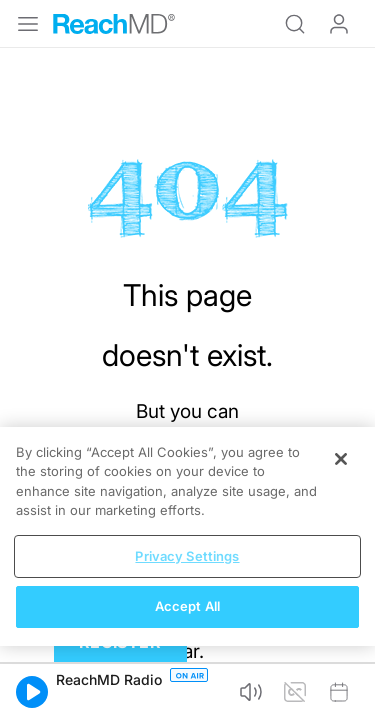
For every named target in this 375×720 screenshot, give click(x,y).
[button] (32, 692)
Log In (339, 24)
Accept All (187, 606)
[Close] (341, 459)
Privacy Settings (187, 556)
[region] (187, 536)
